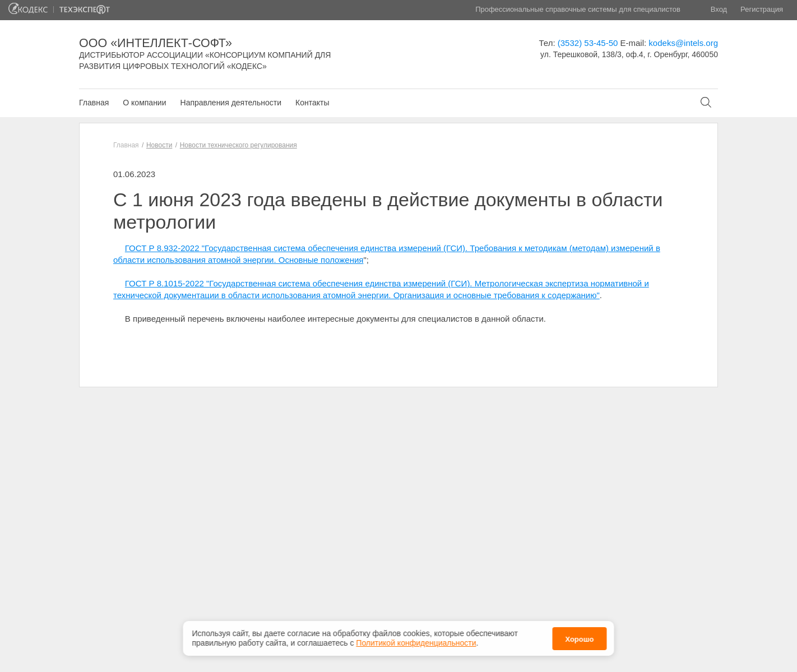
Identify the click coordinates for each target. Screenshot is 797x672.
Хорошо (579, 639)
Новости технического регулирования (238, 145)
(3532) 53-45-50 (588, 43)
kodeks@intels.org (683, 43)
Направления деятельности (231, 103)
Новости (159, 145)
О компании (144, 103)
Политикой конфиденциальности (416, 642)
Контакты (312, 103)
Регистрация (762, 9)
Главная (94, 103)
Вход (719, 9)
